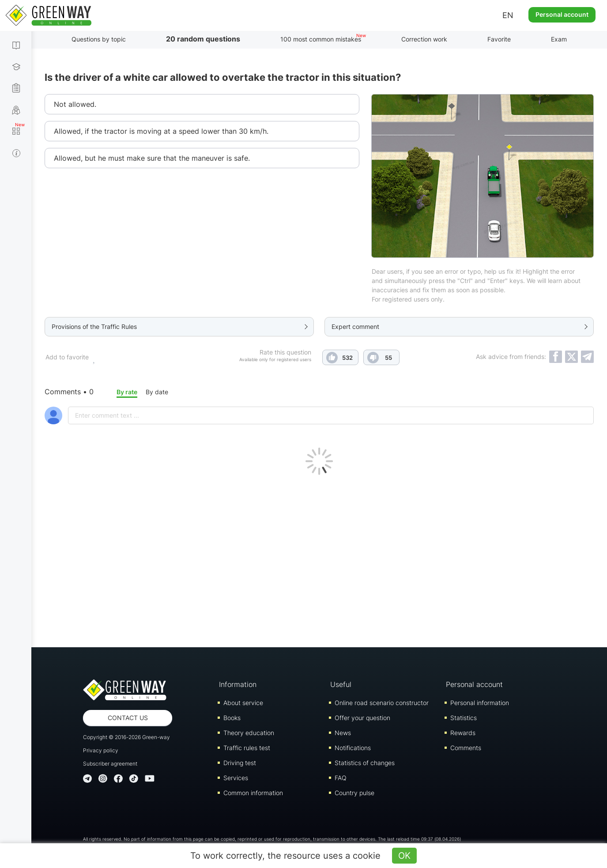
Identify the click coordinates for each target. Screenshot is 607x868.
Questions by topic (99, 39)
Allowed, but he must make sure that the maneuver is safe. (152, 158)
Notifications (353, 748)
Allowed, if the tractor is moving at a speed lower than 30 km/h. (161, 131)
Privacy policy (101, 750)
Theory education (249, 733)
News (343, 733)
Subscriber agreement (110, 764)
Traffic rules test (247, 748)
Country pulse (354, 793)
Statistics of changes (365, 763)
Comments (466, 748)
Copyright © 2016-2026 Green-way (126, 737)
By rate (127, 392)
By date (157, 392)
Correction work (424, 39)
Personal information (480, 703)
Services (236, 778)
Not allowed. (75, 104)
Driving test (240, 763)
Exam (559, 39)
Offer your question (362, 718)
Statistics (464, 718)
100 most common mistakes (321, 39)
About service (243, 703)
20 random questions (203, 39)
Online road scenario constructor (382, 703)
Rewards (463, 733)
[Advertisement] (319, 559)
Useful (341, 684)
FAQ (341, 778)
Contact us (128, 718)
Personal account (562, 14)
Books (232, 718)
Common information (253, 793)
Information (238, 684)
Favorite (499, 39)
